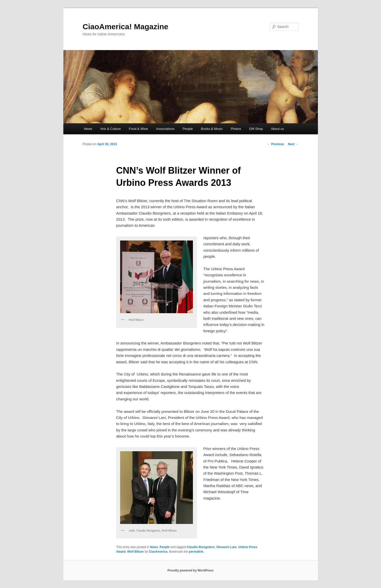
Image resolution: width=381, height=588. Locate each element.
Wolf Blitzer (136, 552)
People (188, 129)
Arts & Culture (111, 129)
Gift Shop (256, 129)
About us (277, 129)
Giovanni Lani (226, 547)
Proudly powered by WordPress (190, 570)
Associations (165, 129)
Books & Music (212, 129)
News (88, 129)
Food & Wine (138, 129)
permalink (196, 552)
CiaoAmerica (158, 552)
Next (293, 144)
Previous (276, 144)
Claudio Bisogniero (201, 547)
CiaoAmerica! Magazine (126, 27)
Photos (236, 129)
